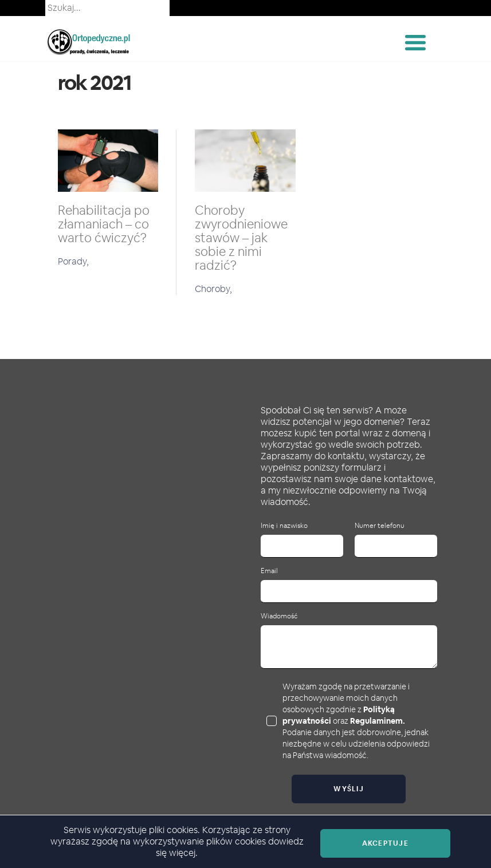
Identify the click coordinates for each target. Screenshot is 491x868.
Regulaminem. (378, 721)
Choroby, (213, 289)
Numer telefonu (380, 526)
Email (269, 571)
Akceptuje (385, 843)
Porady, (73, 261)
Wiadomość (279, 616)
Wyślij (349, 789)
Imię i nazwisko (284, 526)
